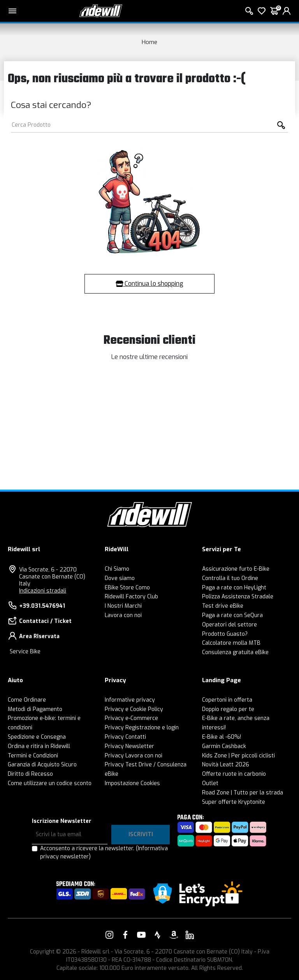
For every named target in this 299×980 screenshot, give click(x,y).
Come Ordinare (27, 700)
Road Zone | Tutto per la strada (243, 793)
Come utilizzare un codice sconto (50, 783)
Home (149, 42)
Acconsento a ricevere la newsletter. (104, 853)
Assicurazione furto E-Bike (236, 569)
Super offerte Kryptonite (234, 802)
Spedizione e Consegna (37, 737)
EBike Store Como (127, 588)
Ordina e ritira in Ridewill (39, 746)
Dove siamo (120, 578)
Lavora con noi (123, 615)
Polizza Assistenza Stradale (238, 597)
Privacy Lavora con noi (134, 756)
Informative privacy (130, 700)
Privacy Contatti (125, 737)
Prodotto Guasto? (225, 634)
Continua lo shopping (149, 284)
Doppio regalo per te (228, 709)
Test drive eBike (223, 606)
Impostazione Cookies (132, 783)
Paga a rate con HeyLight (234, 588)
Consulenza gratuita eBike (235, 652)
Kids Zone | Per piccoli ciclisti (238, 756)
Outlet (210, 783)
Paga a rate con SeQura (232, 615)
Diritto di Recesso (30, 774)
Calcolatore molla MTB (231, 643)
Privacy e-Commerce (131, 718)
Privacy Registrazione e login (142, 728)
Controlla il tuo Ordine (230, 578)
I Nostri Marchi (123, 606)
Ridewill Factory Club (131, 597)
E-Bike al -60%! (222, 737)
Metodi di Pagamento (35, 709)
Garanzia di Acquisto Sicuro (42, 765)
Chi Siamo (117, 569)
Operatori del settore (230, 625)
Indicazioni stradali (43, 591)
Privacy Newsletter (129, 746)
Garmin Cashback (224, 746)
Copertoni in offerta (227, 700)
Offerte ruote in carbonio (234, 774)
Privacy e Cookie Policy (134, 709)
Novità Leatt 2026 (226, 765)
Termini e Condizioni (33, 756)
